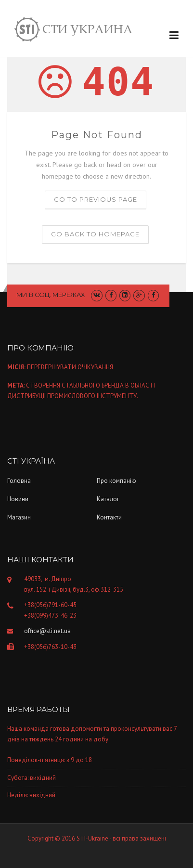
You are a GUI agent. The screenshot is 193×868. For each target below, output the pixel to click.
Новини (18, 499)
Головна (19, 481)
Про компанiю (116, 481)
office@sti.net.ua (47, 631)
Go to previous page (96, 199)
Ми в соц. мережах (51, 295)
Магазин (19, 517)
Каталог (108, 499)
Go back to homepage (95, 234)
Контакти (109, 517)
